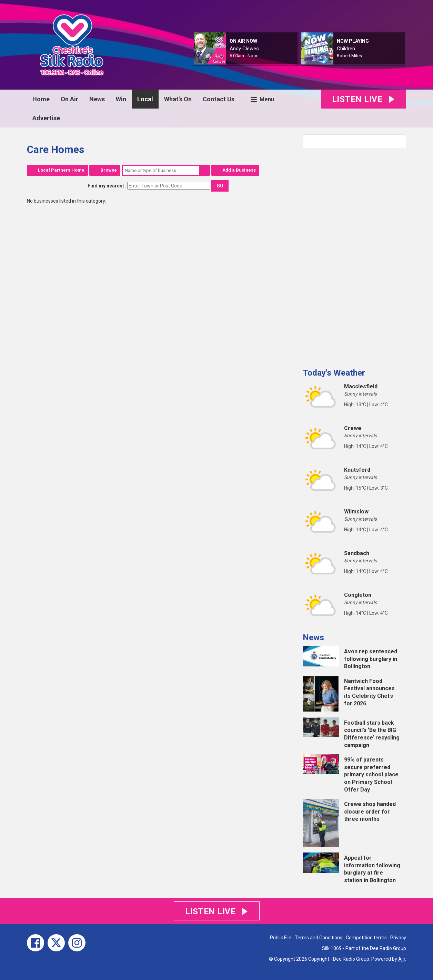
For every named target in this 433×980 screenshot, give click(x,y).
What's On (178, 99)
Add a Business (239, 170)
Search (204, 170)
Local (145, 99)
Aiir (402, 959)
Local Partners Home (61, 170)
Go (220, 186)
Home (41, 99)
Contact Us (219, 99)
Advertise (46, 118)
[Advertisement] (354, 256)
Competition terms (366, 938)
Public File (281, 938)
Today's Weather (334, 373)
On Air (69, 99)
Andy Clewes (244, 49)
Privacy (398, 938)
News (97, 99)
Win (121, 99)
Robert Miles (349, 56)
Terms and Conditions (319, 938)
